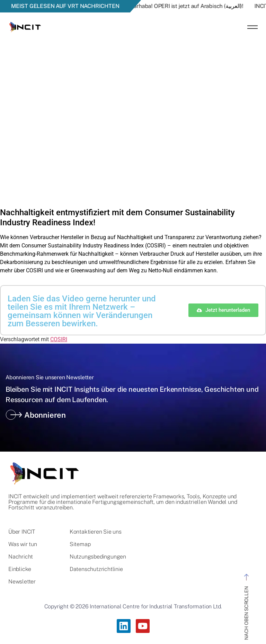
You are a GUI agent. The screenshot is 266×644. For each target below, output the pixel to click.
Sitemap (80, 544)
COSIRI (59, 339)
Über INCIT (22, 532)
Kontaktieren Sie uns (96, 532)
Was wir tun (23, 544)
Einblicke (20, 569)
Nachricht (21, 557)
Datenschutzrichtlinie (96, 569)
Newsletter (22, 582)
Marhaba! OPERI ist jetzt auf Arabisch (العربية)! (190, 6)
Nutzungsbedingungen (98, 557)
